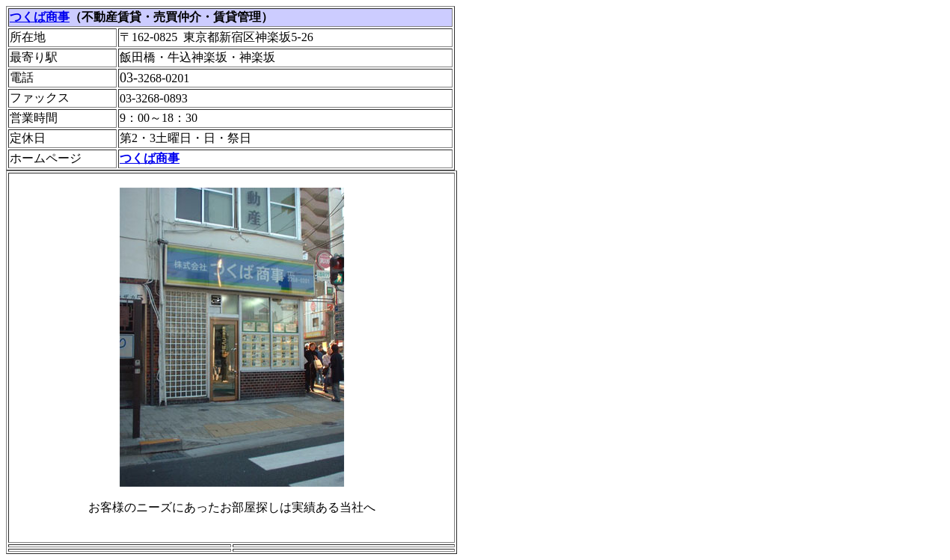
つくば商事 (40, 17)
